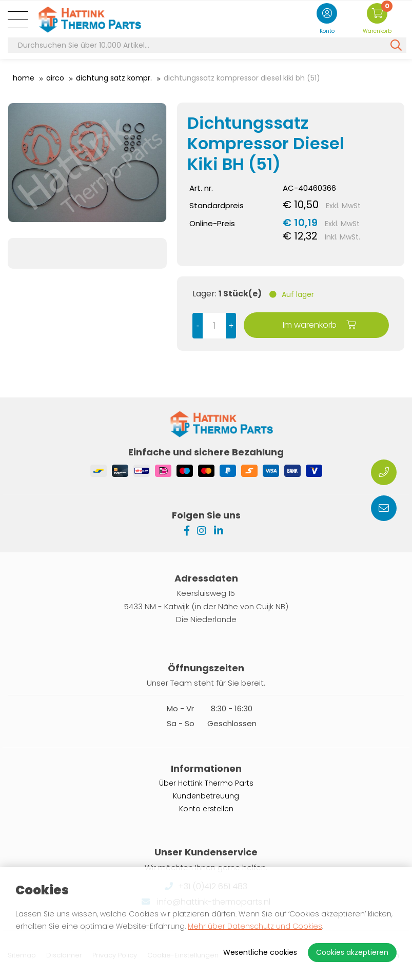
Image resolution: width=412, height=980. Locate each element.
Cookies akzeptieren (352, 952)
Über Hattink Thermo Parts (206, 783)
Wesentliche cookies (260, 952)
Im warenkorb (319, 325)
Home (24, 78)
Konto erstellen (206, 809)
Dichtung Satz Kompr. (114, 78)
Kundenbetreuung (206, 796)
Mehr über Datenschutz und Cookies (255, 926)
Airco (55, 78)
